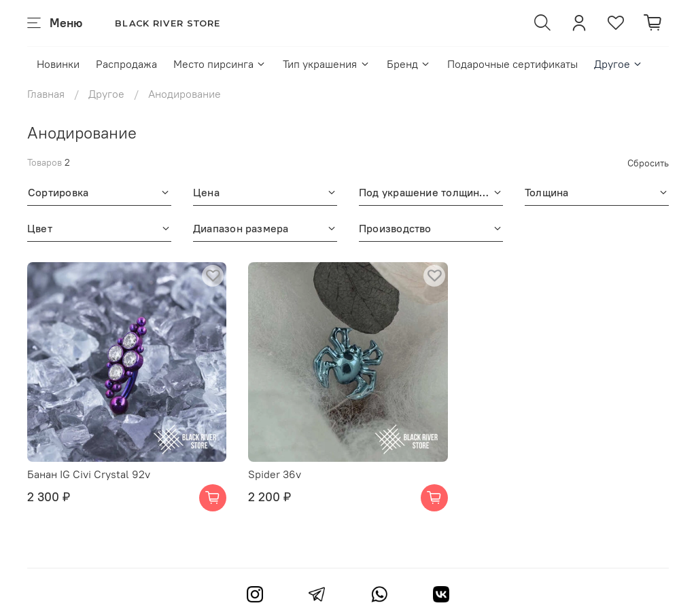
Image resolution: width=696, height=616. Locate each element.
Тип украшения (326, 64)
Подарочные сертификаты (512, 64)
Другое (619, 64)
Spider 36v (275, 474)
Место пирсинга (220, 64)
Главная (46, 94)
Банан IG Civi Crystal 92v (89, 474)
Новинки (58, 64)
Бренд (409, 64)
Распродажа (126, 64)
